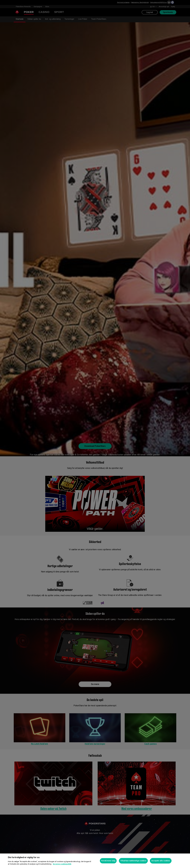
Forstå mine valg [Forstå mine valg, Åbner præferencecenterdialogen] (108, 861)
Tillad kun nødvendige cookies (133, 861)
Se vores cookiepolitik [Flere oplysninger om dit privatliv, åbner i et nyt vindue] (62, 864)
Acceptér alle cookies (161, 861)
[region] (95, 861)
